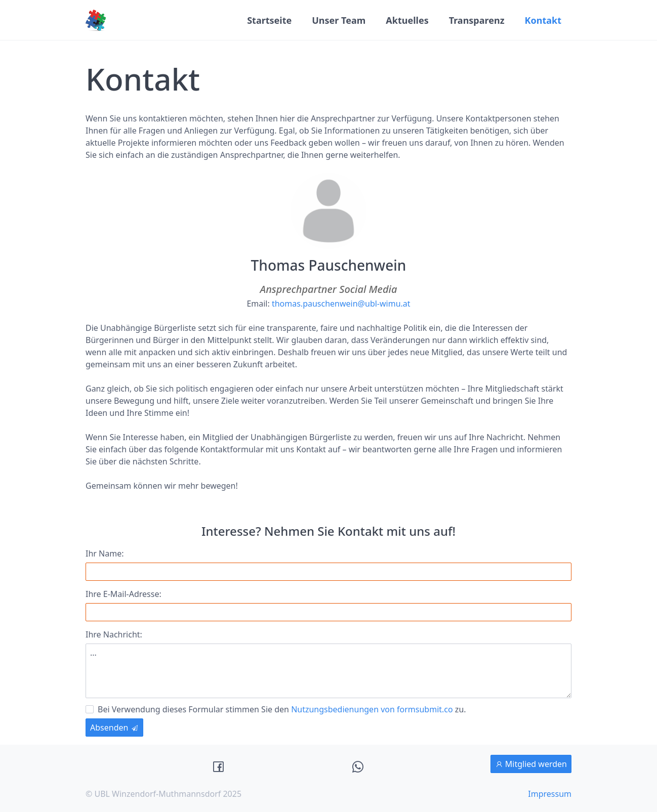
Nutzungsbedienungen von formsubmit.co (372, 709)
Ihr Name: (105, 553)
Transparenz (477, 20)
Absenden (114, 728)
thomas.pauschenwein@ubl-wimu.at (341, 304)
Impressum (550, 794)
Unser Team (339, 20)
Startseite (269, 20)
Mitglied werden (531, 764)
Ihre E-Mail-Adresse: (124, 594)
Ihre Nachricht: (114, 634)
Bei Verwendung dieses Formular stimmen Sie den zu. (276, 709)
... (328, 671)
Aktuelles (407, 20)
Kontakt (543, 20)
